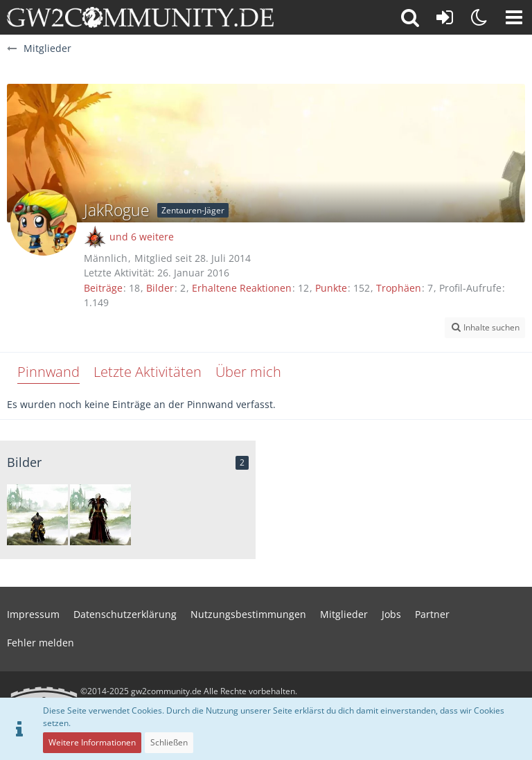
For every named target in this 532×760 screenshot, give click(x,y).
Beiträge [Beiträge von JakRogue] (103, 288)
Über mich (248, 372)
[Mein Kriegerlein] (37, 515)
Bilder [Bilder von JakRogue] (160, 288)
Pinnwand (48, 372)
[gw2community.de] (140, 17)
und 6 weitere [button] (142, 237)
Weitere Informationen (92, 742)
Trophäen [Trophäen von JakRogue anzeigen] (399, 288)
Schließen (169, 742)
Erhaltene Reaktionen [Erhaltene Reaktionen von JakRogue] (242, 288)
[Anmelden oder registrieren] (445, 17)
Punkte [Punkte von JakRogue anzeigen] (331, 288)
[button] (514, 17)
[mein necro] (100, 515)
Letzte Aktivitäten (148, 372)
